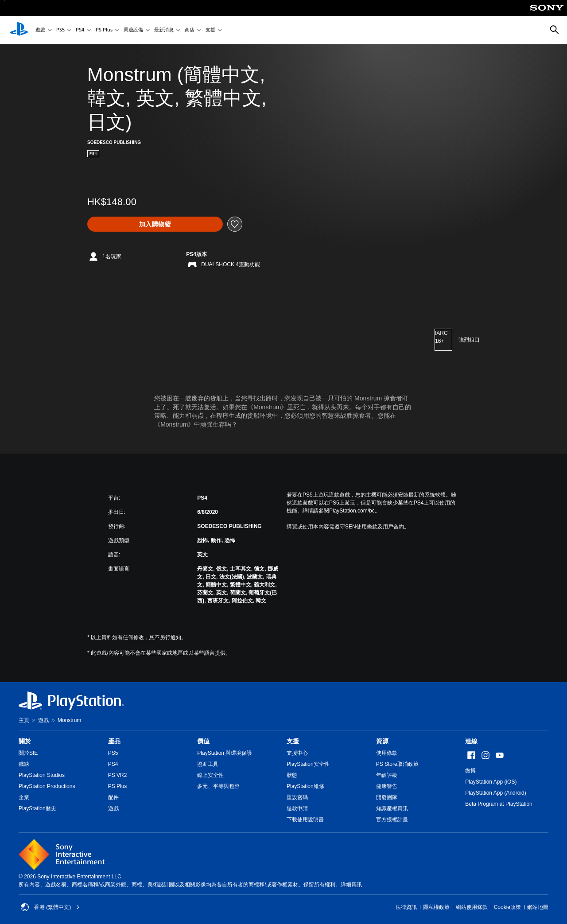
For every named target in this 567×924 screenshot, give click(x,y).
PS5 (60, 30)
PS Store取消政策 (397, 764)
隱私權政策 (436, 907)
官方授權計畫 (392, 819)
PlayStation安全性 (308, 764)
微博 (470, 771)
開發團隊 (387, 797)
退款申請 (297, 808)
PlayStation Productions (47, 786)
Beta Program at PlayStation (499, 804)
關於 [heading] (25, 741)
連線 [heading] (471, 741)
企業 (24, 797)
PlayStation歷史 (37, 808)
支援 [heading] (293, 741)
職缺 (24, 764)
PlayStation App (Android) (495, 793)
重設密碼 (297, 797)
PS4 (80, 30)
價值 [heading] (203, 741)
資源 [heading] (382, 741)
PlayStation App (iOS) (491, 782)
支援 (210, 30)
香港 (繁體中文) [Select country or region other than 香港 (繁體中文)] (50, 907)
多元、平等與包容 (218, 786)
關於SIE (28, 753)
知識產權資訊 (392, 808)
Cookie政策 (507, 907)
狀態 (292, 775)
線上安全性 (210, 775)
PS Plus (104, 30)
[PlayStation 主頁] (19, 30)
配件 (113, 797)
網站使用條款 (472, 907)
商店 (190, 30)
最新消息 (164, 30)
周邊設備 (133, 30)
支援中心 (297, 753)
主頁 (24, 720)
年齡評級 (387, 775)
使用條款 (387, 753)
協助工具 (208, 764)
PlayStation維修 (305, 786)
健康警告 (387, 786)
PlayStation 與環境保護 (225, 753)
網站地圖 (538, 907)
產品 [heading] (114, 741)
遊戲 (40, 30)
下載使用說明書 (305, 819)
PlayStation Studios (42, 775)
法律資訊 (406, 907)
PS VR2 (118, 775)
